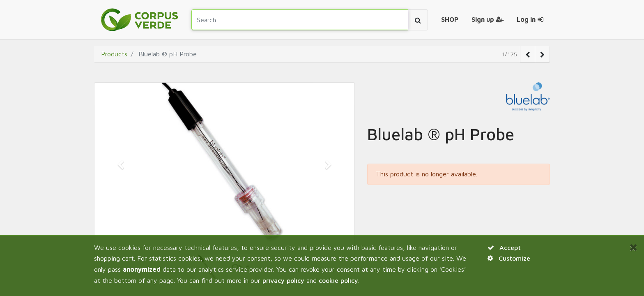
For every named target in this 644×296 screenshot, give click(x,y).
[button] (121, 165)
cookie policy (338, 280)
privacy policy (283, 280)
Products (114, 54)
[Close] (634, 247)
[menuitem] (450, 20)
